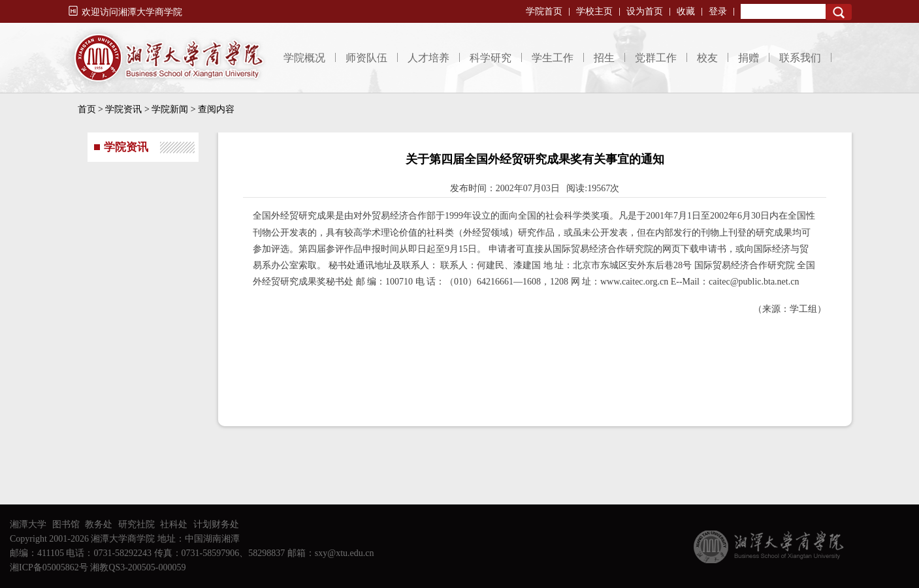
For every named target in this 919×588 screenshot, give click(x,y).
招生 (604, 58)
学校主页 (594, 11)
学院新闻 (170, 109)
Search (839, 12)
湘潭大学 (28, 524)
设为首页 (645, 11)
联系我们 (800, 58)
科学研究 (491, 58)
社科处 (174, 524)
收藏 (686, 11)
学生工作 (553, 58)
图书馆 (66, 524)
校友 (707, 58)
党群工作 (656, 58)
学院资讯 (123, 109)
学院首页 (544, 11)
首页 (87, 109)
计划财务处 (216, 524)
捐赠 (749, 58)
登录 (718, 11)
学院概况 (304, 58)
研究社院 (137, 524)
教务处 (99, 524)
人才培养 (428, 58)
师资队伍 (366, 58)
